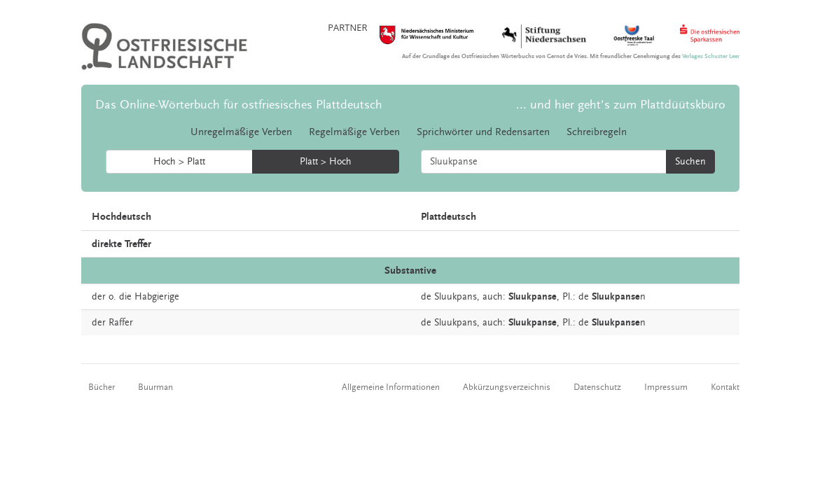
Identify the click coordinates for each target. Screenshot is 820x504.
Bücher (102, 387)
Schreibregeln (597, 132)
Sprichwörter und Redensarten (483, 132)
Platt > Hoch (326, 162)
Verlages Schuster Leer (711, 56)
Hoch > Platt (179, 162)
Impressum (666, 387)
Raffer (121, 323)
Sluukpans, (457, 297)
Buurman (155, 387)
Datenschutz (597, 387)
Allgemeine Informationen (391, 387)
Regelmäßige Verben (354, 132)
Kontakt (725, 387)
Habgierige (157, 297)
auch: (494, 297)
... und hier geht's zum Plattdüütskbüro (621, 105)
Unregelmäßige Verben (241, 132)
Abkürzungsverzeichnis (507, 387)
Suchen (690, 162)
